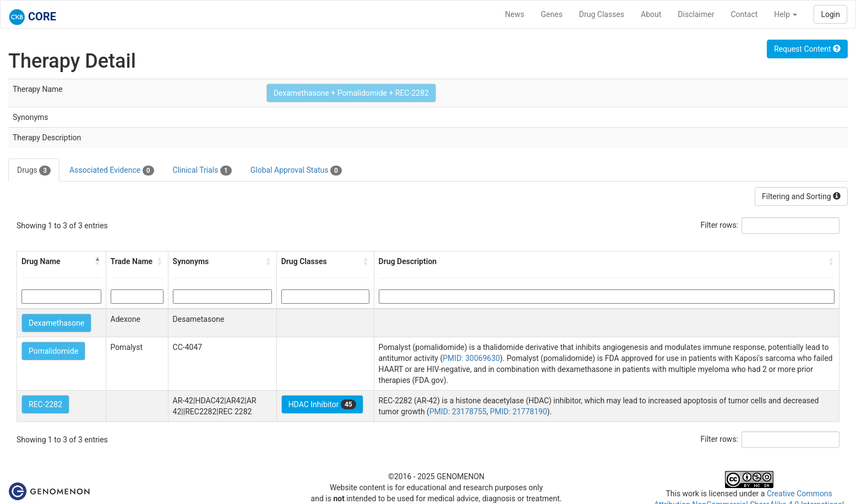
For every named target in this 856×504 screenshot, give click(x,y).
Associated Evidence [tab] (111, 171)
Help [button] (786, 14)
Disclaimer (696, 14)
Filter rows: (720, 225)
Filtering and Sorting (801, 196)
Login (830, 14)
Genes (552, 14)
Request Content (807, 49)
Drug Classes (602, 14)
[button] (98, 261)
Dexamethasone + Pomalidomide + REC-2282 (351, 93)
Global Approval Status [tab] (296, 171)
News (514, 14)
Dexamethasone (56, 323)
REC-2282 (45, 404)
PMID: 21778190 (519, 412)
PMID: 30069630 (471, 358)
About (651, 14)
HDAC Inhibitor (322, 404)
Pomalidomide (53, 351)
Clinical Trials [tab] (202, 171)
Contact (744, 14)
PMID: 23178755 (458, 412)
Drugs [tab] (34, 171)
